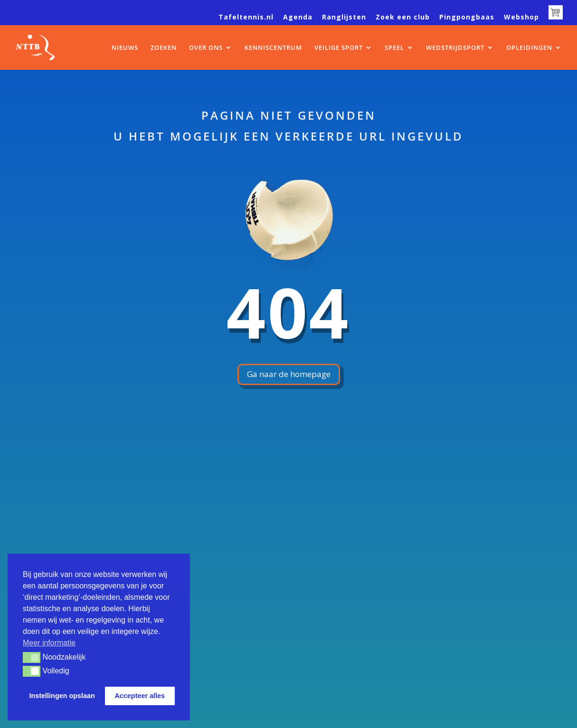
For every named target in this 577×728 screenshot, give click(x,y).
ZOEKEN (164, 48)
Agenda (298, 18)
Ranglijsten (344, 18)
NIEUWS (125, 48)
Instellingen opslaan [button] (62, 696)
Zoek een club (403, 18)
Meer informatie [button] (49, 643)
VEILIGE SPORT (339, 48)
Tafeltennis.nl (246, 18)
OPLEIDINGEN (529, 48)
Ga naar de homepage (289, 374)
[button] (32, 657)
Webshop (521, 18)
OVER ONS (206, 48)
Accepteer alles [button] (140, 696)
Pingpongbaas (467, 18)
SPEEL (394, 48)
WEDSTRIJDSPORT (455, 48)
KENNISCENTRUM (273, 48)
